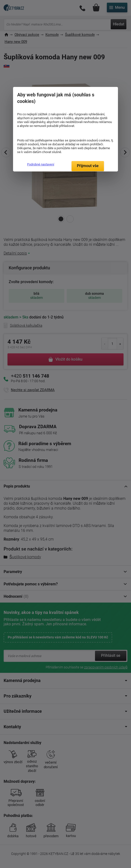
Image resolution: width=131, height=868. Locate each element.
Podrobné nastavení (41, 164)
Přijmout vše (88, 166)
